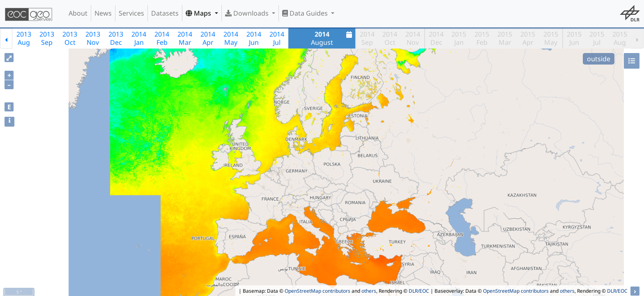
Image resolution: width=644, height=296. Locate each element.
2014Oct (390, 38)
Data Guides (306, 13)
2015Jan (459, 38)
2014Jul (277, 38)
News (103, 13)
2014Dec (436, 38)
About (78, 13)
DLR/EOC (419, 291)
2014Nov (413, 38)
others (369, 291)
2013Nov (93, 38)
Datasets (165, 13)
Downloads (248, 13)
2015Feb (482, 38)
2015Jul (597, 38)
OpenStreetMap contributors (317, 291)
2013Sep (47, 38)
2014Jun (254, 38)
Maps (199, 13)
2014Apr (208, 38)
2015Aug (620, 38)
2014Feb (162, 38)
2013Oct (70, 38)
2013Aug (24, 38)
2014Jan (139, 38)
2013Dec (116, 38)
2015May (551, 38)
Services (131, 13)
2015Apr (528, 38)
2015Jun (574, 38)
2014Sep (367, 38)
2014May (231, 38)
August (333, 38)
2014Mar (185, 38)
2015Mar (505, 38)
